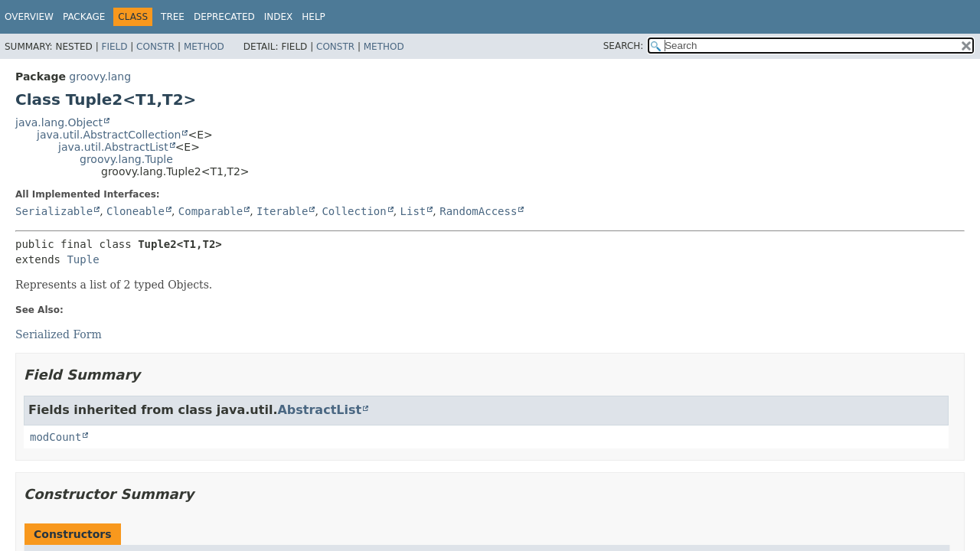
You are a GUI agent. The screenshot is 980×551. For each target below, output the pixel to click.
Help (314, 17)
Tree (173, 17)
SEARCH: (624, 46)
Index (279, 17)
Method (204, 47)
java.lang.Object (59, 122)
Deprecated (224, 17)
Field (114, 47)
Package (84, 17)
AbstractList (319, 410)
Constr (155, 47)
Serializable (54, 211)
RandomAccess (478, 211)
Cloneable (136, 211)
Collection (354, 211)
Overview (29, 17)
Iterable (282, 211)
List (413, 211)
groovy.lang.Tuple (126, 159)
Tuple (83, 259)
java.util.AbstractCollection (109, 135)
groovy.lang (100, 77)
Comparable (211, 211)
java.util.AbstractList (113, 147)
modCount (56, 437)
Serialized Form (59, 334)
